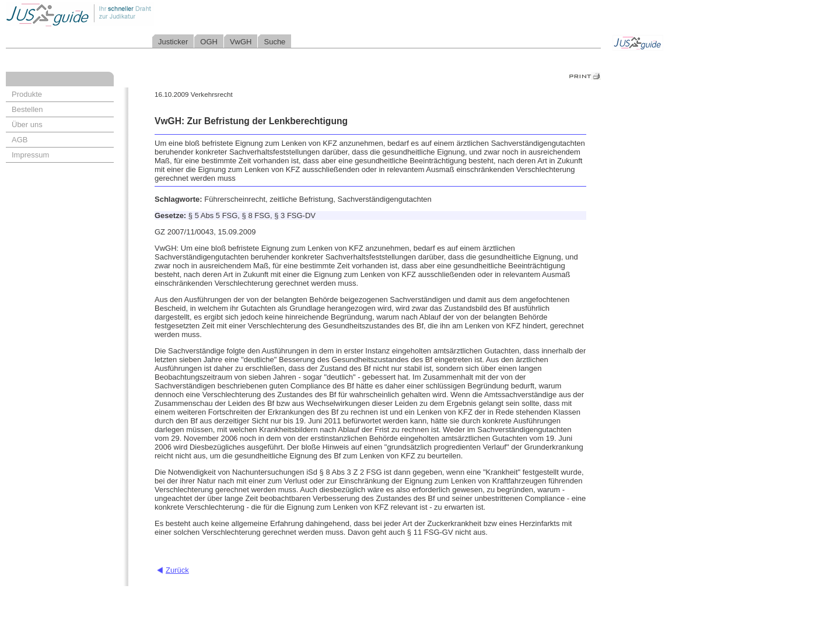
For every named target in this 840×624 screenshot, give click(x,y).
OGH (209, 42)
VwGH (241, 42)
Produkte (27, 94)
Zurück (177, 570)
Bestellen (27, 109)
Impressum (30, 155)
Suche (274, 42)
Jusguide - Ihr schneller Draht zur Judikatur (117, 14)
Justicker (173, 42)
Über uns (27, 125)
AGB (20, 140)
